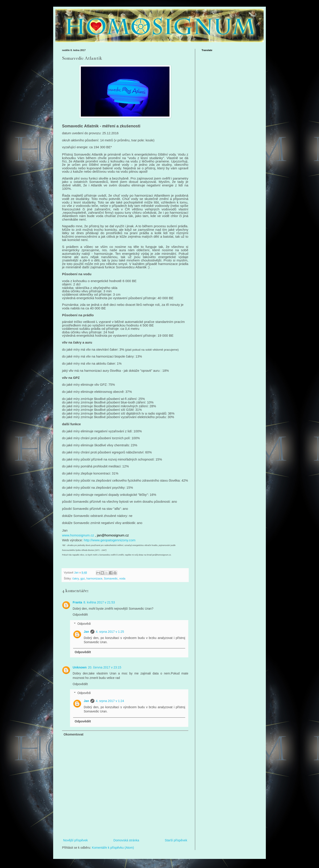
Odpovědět (80, 615)
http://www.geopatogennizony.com (110, 540)
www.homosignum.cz (78, 535)
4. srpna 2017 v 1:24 (110, 701)
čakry (76, 579)
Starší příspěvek (176, 840)
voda (122, 579)
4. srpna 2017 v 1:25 (110, 632)
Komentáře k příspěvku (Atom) (113, 848)
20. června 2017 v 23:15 (105, 667)
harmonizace (94, 579)
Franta (77, 602)
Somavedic (111, 579)
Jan (86, 632)
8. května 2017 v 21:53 (99, 602)
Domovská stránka (126, 840)
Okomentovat (73, 734)
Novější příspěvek (75, 840)
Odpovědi (84, 624)
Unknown (80, 667)
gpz (83, 579)
